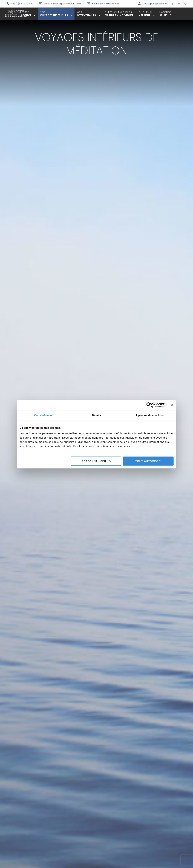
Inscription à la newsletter (105, 4)
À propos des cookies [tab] (150, 415)
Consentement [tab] (43, 415)
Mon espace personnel (155, 4)
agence (28, 14)
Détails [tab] (97, 415)
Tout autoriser (148, 461)
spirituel (166, 14)
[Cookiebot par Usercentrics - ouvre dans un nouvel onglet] (149, 405)
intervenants (89, 14)
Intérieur (146, 14)
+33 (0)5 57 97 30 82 (22, 4)
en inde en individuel (119, 14)
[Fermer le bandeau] (172, 405)
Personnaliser (96, 461)
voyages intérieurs (56, 14)
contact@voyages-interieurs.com (63, 4)
